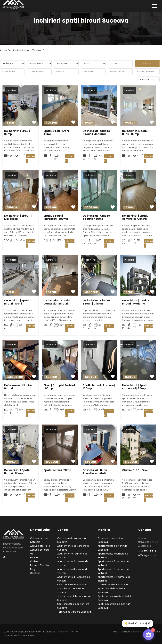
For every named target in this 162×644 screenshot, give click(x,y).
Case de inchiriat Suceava (113, 585)
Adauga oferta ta (40, 546)
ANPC (116, 632)
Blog (33, 569)
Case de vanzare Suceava (72, 585)
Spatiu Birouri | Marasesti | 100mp (56, 218)
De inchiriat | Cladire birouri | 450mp (96, 218)
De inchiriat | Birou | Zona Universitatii (96, 472)
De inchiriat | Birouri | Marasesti (18, 218)
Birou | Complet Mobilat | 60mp (59, 387)
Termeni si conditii (131, 632)
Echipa (34, 558)
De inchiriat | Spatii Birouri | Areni (17, 302)
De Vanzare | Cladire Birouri (18, 387)
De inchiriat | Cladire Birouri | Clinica (96, 302)
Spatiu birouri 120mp (57, 470)
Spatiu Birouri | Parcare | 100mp (99, 387)
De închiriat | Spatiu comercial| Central (135, 218)
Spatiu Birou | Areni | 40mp (57, 133)
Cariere (34, 562)
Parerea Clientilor (40, 566)
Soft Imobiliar (60, 632)
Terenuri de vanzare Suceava (74, 612)
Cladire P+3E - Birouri (136, 470)
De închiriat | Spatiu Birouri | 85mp (17, 472)
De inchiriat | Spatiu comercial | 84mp (135, 387)
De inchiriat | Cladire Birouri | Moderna (96, 133)
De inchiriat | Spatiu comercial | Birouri (57, 302)
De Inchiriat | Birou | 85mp (17, 133)
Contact (35, 573)
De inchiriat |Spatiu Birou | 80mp (135, 133)
